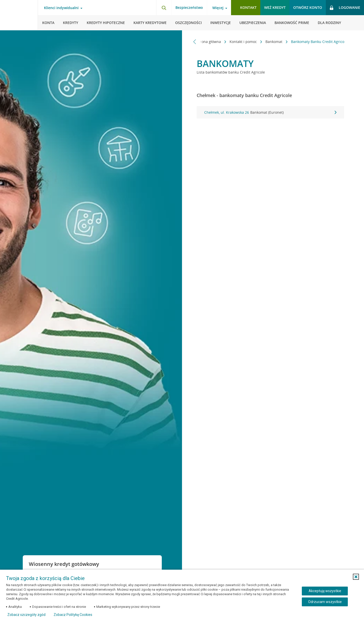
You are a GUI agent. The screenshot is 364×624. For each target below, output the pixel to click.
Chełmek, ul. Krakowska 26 (270, 112)
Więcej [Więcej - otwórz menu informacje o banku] (218, 8)
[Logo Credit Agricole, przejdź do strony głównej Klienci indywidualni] (19, 15)
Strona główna (207, 42)
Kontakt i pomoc (241, 42)
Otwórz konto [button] (308, 7)
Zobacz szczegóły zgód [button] (26, 615)
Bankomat (272, 42)
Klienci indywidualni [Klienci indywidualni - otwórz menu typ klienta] (61, 8)
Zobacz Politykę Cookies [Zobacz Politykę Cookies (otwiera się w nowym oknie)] (73, 615)
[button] (356, 577)
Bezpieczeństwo (189, 7)
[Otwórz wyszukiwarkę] (164, 8)
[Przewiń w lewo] (195, 42)
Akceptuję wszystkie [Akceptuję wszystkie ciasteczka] (325, 591)
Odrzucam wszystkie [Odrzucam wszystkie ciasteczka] (325, 602)
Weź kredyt (275, 7)
